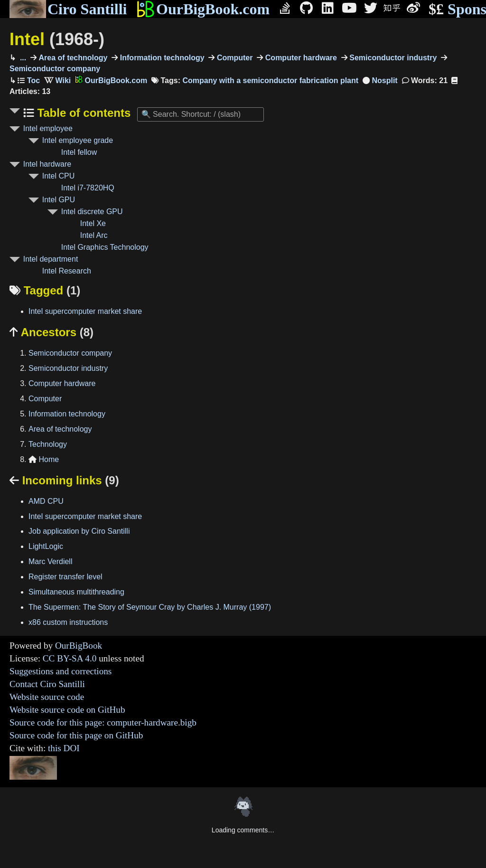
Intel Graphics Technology (105, 247)
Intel (57, 39)
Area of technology (72, 58)
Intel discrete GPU (92, 212)
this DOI (64, 748)
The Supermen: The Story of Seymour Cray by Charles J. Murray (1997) (150, 607)
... (22, 58)
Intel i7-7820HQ (88, 188)
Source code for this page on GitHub (76, 735)
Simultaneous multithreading (76, 592)
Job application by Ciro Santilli (79, 531)
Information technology (161, 58)
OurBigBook (79, 646)
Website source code (47, 697)
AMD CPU (46, 501)
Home (44, 459)
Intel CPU (58, 176)
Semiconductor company (70, 353)
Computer (234, 58)
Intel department (51, 259)
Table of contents (83, 113)
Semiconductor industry (392, 58)
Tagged (45, 290)
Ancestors (51, 332)
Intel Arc (94, 235)
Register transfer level (65, 577)
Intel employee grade (78, 140)
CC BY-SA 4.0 (70, 658)
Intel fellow (79, 152)
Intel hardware (47, 164)
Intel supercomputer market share (85, 311)
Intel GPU (59, 200)
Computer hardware (300, 58)
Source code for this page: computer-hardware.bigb (103, 722)
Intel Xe (93, 223)
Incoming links (64, 480)
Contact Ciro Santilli (47, 684)
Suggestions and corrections (61, 671)
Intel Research (67, 271)
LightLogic (46, 546)
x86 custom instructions (68, 622)
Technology (48, 444)
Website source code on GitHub (67, 710)
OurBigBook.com (203, 9)
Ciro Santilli (68, 9)
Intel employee (48, 128)
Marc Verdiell (50, 561)
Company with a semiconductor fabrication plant (270, 80)
